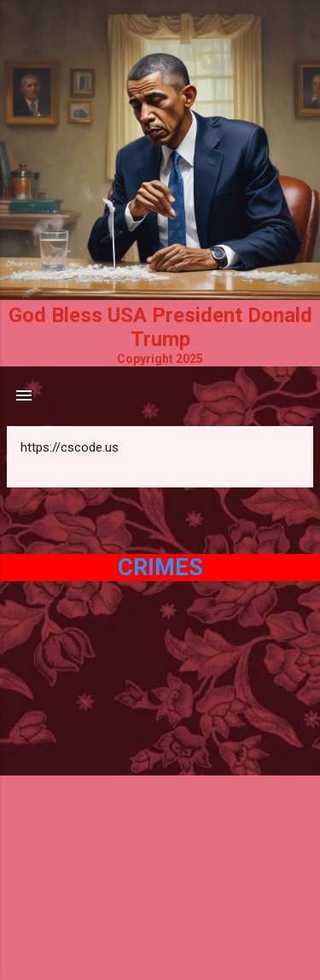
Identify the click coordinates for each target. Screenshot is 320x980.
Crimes (160, 568)
